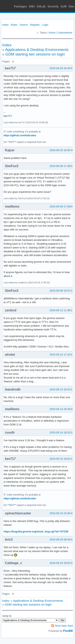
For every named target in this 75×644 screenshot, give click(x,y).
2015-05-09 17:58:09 (62, 206)
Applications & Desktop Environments (37, 50)
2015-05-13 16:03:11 (62, 389)
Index (5, 25)
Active (52, 33)
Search (24, 25)
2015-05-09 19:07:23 (62, 291)
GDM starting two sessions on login (35, 54)
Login (45, 25)
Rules (14, 25)
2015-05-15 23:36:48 (62, 513)
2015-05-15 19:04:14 (62, 459)
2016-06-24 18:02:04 (62, 563)
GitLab (41, 6)
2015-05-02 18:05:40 (62, 150)
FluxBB (68, 631)
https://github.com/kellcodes (20, 135)
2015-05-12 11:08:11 (62, 310)
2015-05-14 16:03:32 (62, 433)
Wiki (32, 6)
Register (35, 25)
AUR (64, 6)
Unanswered (65, 33)
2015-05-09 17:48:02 (62, 166)
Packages (20, 6)
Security (53, 6)
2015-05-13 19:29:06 (62, 409)
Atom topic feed (64, 626)
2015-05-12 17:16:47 (62, 355)
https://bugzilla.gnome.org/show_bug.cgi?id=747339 (36, 531)
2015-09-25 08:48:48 (62, 540)
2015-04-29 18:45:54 (62, 68)
